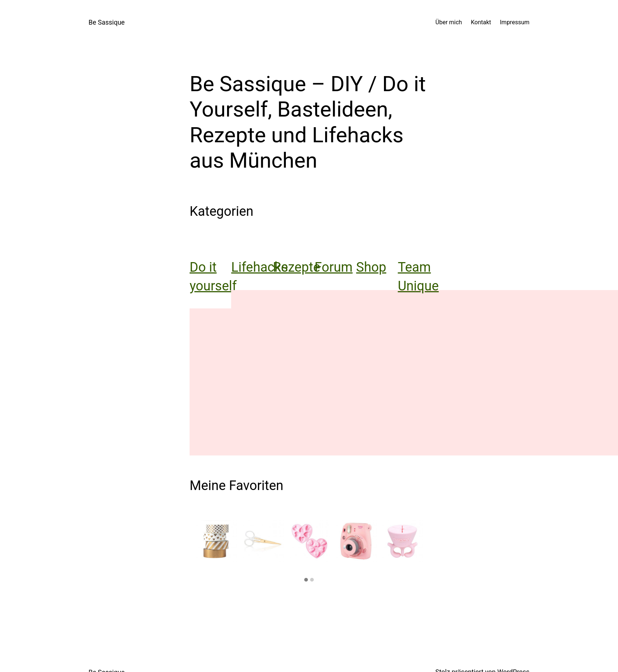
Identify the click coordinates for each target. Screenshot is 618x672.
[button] (306, 580)
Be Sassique (107, 22)
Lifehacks (259, 267)
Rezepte (297, 267)
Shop (371, 267)
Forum (334, 267)
